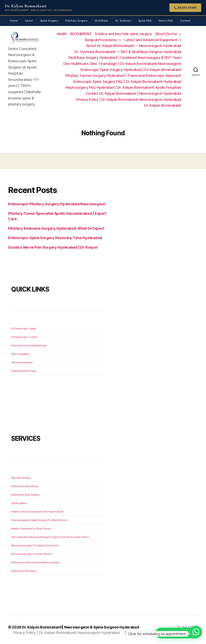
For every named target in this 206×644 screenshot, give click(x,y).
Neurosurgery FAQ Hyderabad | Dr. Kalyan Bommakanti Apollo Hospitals (123, 87)
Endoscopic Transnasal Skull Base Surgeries (35, 562)
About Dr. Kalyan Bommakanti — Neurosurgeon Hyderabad (134, 46)
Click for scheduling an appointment (157, 634)
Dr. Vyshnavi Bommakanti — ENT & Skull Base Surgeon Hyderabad (128, 52)
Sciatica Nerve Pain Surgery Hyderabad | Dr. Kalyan (53, 247)
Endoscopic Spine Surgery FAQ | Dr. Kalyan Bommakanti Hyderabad (127, 82)
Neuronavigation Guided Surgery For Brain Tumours (39, 520)
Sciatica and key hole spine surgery (123, 34)
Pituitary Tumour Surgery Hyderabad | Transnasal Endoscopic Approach (123, 76)
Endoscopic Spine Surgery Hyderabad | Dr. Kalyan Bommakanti (131, 70)
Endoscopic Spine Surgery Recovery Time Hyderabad (55, 238)
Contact (185, 21)
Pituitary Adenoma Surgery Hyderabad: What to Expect (56, 228)
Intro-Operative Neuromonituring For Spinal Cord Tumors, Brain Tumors (50, 537)
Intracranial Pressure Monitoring (29, 345)
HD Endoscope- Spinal (24, 329)
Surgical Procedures (101, 40)
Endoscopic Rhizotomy (24, 571)
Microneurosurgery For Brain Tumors (31, 554)
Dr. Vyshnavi (123, 21)
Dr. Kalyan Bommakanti (163, 105)
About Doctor (166, 34)
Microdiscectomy (21, 478)
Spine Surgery (49, 21)
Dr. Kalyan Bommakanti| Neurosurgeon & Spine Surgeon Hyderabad (81, 627)
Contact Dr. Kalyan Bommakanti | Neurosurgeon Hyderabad (133, 93)
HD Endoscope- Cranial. (24, 337)
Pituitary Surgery (76, 21)
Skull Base (101, 21)
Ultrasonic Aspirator (22, 362)
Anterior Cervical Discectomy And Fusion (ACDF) (38, 512)
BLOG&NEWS (81, 34)
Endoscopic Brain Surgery (25, 495)
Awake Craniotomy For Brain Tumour (31, 529)
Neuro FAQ (166, 21)
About (29, 21)
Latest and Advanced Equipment (151, 40)
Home (14, 21)
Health (62, 34)
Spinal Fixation (19, 503)
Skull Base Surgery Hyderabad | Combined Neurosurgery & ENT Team (125, 58)
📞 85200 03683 (185, 8)
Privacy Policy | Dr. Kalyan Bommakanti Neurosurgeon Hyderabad (129, 100)
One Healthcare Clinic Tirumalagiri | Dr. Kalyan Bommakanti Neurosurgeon (122, 64)
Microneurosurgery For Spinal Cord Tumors (35, 546)
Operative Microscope (24, 371)
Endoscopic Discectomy (25, 486)
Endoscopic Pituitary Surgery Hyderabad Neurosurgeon (57, 204)
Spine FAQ (145, 21)
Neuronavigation (20, 354)
